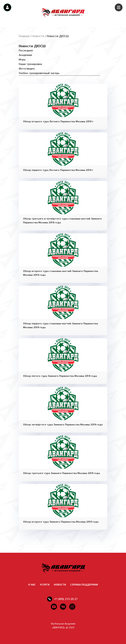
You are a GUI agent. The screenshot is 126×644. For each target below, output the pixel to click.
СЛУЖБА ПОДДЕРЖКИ (84, 585)
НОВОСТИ (60, 585)
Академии (25, 55)
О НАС (32, 585)
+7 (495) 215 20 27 (66, 599)
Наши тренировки (30, 64)
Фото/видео (27, 69)
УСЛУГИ (45, 585)
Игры (22, 59)
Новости (38, 36)
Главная (24, 36)
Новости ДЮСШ (32, 46)
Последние (26, 50)
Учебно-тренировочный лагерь (39, 73)
